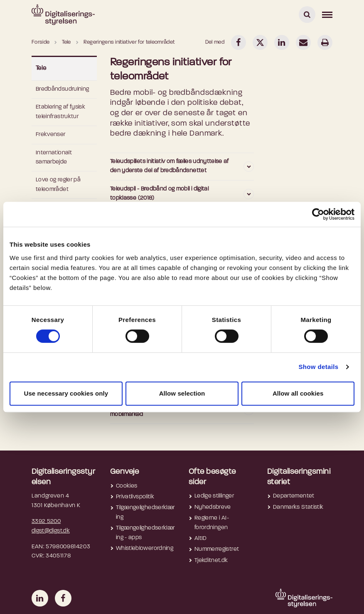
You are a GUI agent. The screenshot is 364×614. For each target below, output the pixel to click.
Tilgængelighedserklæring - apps (145, 533)
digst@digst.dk (51, 531)
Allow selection (182, 393)
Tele (41, 68)
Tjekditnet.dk (211, 561)
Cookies (127, 486)
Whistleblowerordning (145, 548)
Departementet (294, 496)
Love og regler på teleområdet (58, 184)
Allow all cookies (298, 393)
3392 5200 (46, 521)
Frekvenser (51, 135)
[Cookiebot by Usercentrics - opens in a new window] (318, 214)
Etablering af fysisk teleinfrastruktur (60, 112)
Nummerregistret (217, 549)
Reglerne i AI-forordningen (212, 523)
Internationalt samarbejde (54, 157)
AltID (201, 538)
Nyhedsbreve (213, 507)
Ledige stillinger (214, 496)
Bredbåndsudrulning (62, 89)
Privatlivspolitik (135, 497)
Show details (318, 367)
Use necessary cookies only (66, 393)
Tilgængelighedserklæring (145, 512)
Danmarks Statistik (298, 507)
